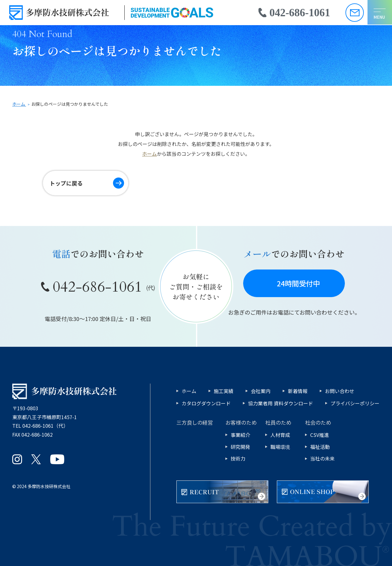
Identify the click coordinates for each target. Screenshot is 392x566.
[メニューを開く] (379, 13)
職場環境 (280, 447)
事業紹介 (240, 435)
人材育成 (280, 435)
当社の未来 (322, 458)
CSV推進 (320, 435)
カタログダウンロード (206, 403)
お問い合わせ (340, 391)
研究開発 (240, 447)
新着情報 (298, 391)
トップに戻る (67, 183)
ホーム (149, 154)
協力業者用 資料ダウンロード (281, 403)
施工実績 (224, 391)
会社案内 (261, 391)
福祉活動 (320, 447)
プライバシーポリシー (355, 403)
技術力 (238, 458)
